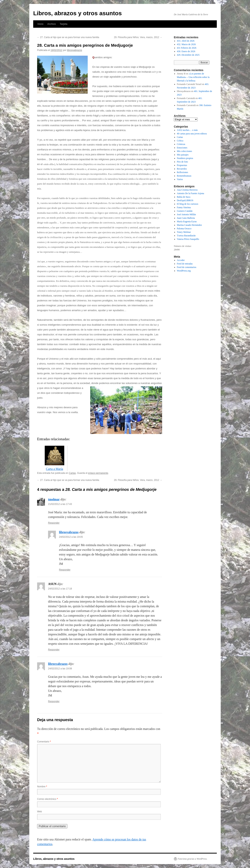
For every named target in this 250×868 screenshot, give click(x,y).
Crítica (180, 141)
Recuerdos (182, 169)
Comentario (44, 742)
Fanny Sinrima (184, 207)
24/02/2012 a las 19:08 (60, 669)
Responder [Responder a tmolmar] (54, 523)
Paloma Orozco (184, 229)
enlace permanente (98, 473)
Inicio (40, 24)
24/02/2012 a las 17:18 (60, 589)
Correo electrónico (47, 799)
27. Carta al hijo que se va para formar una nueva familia (68, 37)
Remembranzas (184, 176)
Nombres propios (185, 158)
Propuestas (182, 165)
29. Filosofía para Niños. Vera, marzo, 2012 (138, 37)
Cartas (72, 473)
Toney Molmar (184, 232)
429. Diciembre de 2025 (188, 55)
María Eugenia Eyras (187, 221)
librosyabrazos (75, 50)
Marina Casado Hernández (189, 225)
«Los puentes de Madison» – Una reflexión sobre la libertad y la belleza (193, 77)
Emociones (182, 148)
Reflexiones (183, 172)
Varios (180, 179)
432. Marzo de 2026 (186, 44)
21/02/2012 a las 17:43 (60, 504)
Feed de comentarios (187, 267)
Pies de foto (183, 162)
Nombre (42, 787)
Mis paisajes (183, 155)
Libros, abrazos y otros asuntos (77, 13)
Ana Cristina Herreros (187, 190)
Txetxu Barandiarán (186, 236)
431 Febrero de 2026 (187, 48)
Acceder (181, 260)
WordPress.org (184, 271)
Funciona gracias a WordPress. (192, 859)
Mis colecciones (185, 151)
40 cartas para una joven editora (192, 134)
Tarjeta (64, 24)
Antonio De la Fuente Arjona (191, 193)
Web (39, 812)
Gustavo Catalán (185, 211)
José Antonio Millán (186, 214)
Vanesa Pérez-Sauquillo (188, 239)
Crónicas (181, 144)
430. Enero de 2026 (186, 51)
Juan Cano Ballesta (186, 218)
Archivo (51, 24)
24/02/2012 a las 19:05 (71, 537)
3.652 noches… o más (187, 130)
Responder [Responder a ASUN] (54, 650)
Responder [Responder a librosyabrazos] (65, 570)
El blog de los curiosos (188, 204)
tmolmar (54, 499)
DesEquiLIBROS (185, 200)
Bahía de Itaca (184, 197)
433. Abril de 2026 (186, 41)
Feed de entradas (185, 264)
